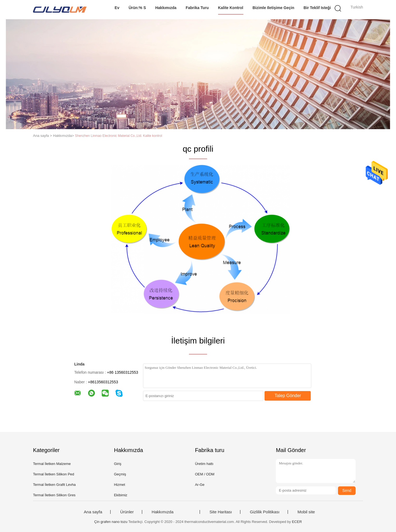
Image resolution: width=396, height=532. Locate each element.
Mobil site (306, 512)
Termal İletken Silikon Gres (54, 495)
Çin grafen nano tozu (111, 522)
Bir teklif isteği (317, 8)
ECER (297, 522)
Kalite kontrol (231, 8)
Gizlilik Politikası (265, 512)
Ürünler (127, 512)
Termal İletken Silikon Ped (54, 474)
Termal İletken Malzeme (52, 464)
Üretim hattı (204, 464)
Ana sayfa (93, 512)
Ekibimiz (120, 495)
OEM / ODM (205, 474)
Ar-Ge (200, 485)
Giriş (118, 464)
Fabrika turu (197, 8)
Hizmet (119, 485)
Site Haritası (221, 512)
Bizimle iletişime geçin (273, 8)
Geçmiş (120, 474)
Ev (117, 8)
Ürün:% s (137, 8)
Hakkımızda (166, 8)
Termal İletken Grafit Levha (54, 485)
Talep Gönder (288, 396)
